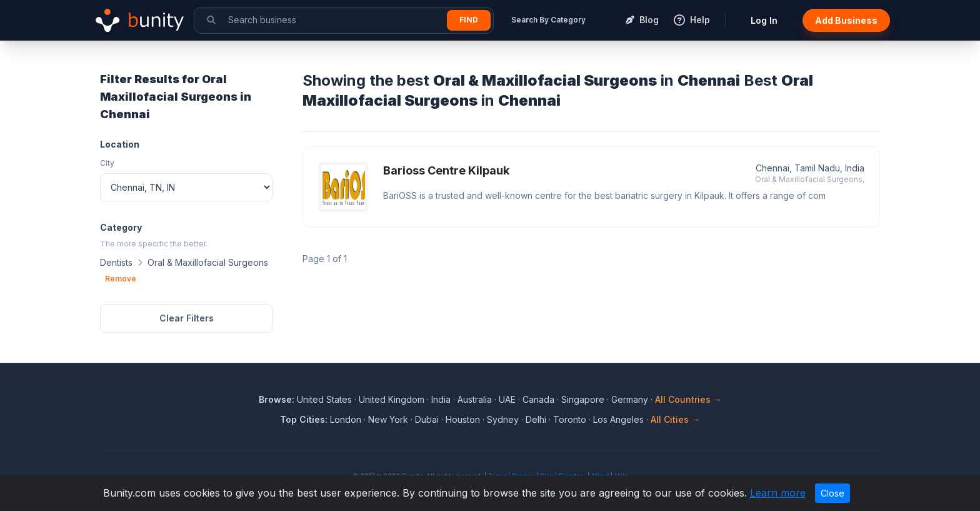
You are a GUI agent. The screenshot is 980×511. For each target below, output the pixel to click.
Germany (630, 399)
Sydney (503, 419)
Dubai (427, 419)
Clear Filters (187, 318)
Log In (764, 20)
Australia (475, 399)
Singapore (583, 399)
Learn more (778, 493)
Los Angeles (618, 419)
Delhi (536, 419)
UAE (507, 399)
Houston (463, 419)
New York (388, 419)
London (346, 419)
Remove (121, 279)
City (107, 163)
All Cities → (675, 419)
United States (324, 399)
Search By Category (548, 20)
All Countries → (688, 399)
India (441, 399)
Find (469, 20)
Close (832, 493)
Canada (538, 399)
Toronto (570, 419)
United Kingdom (392, 399)
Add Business (846, 20)
